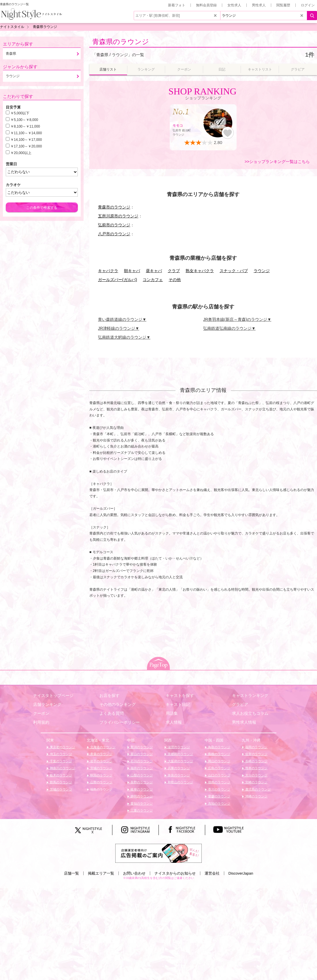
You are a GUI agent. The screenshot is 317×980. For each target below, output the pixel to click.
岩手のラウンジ (101, 761)
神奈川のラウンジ (62, 768)
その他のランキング (118, 704)
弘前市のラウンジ (114, 225)
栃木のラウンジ (61, 775)
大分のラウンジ (256, 775)
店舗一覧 (71, 873)
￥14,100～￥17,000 (26, 140)
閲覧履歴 (283, 5)
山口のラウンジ (219, 775)
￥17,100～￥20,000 (26, 146)
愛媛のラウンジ (219, 796)
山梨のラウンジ (141, 775)
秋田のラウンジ (101, 775)
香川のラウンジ (219, 789)
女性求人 (234, 5)
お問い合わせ (134, 873)
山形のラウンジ (101, 782)
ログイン (308, 5)
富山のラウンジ (141, 754)
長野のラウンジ (141, 782)
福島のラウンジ (101, 789)
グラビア (240, 704)
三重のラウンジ (141, 810)
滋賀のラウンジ (178, 747)
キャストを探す (180, 695)
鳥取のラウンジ (219, 747)
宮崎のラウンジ (256, 782)
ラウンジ (262, 271)
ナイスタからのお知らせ (175, 873)
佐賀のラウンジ (256, 754)
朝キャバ (132, 271)
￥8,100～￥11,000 (25, 126)
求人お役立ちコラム (250, 713)
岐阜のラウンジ (141, 789)
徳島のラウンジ (219, 782)
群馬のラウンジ (61, 782)
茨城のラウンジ (61, 789)
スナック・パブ (234, 271)
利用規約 (41, 722)
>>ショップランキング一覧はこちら (277, 162)
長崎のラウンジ (256, 761)
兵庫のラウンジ (178, 768)
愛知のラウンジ (141, 803)
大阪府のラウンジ (180, 761)
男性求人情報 (244, 722)
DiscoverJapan (241, 873)
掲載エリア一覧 (101, 873)
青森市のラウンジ (114, 207)
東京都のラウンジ (62, 747)
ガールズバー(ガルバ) (117, 280)
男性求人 (259, 5)
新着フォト (177, 5)
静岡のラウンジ (141, 796)
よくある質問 (112, 713)
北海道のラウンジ (102, 747)
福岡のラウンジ (256, 747)
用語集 (172, 713)
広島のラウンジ (219, 768)
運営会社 (212, 873)
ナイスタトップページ (53, 695)
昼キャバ (154, 271)
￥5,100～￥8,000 (24, 120)
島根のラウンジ (219, 754)
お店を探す (110, 695)
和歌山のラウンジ (180, 782)
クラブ (174, 271)
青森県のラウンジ (121, 42)
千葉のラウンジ (61, 761)
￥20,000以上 (21, 153)
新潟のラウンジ (141, 747)
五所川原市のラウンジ (118, 216)
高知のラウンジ (219, 803)
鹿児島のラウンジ (257, 789)
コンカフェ (153, 280)
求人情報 (174, 722)
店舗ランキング (47, 704)
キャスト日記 (178, 704)
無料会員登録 (206, 5)
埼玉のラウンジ (61, 754)
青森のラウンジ (101, 754)
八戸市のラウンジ (114, 234)
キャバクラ (108, 271)
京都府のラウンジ (180, 754)
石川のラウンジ (141, 761)
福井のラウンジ (141, 768)
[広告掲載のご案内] (158, 853)
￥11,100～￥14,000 (26, 133)
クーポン (41, 713)
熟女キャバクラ (200, 271)
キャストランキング (250, 695)
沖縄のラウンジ (256, 796)
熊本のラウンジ (256, 768)
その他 (175, 280)
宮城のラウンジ (101, 768)
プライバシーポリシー (120, 722)
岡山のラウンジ (219, 761)
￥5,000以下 (20, 113)
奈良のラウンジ (178, 775)
